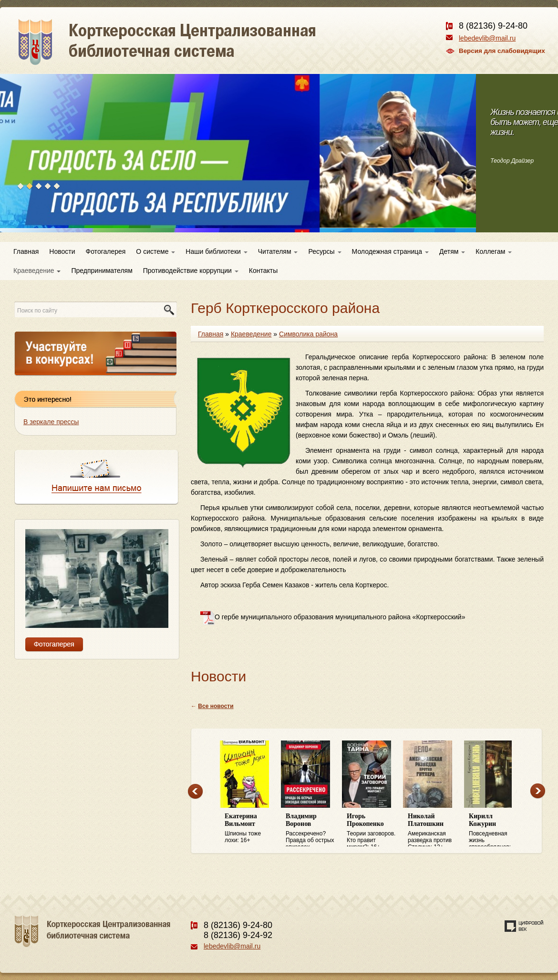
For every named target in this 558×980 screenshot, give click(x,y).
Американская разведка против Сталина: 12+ (434, 830)
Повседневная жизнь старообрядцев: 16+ (495, 830)
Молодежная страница (390, 251)
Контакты (263, 271)
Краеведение (37, 271)
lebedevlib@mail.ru (487, 38)
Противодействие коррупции (191, 271)
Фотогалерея (106, 251)
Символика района (308, 334)
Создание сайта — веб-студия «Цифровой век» (524, 926)
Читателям (278, 251)
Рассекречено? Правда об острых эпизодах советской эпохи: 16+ (311, 830)
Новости (62, 251)
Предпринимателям (102, 271)
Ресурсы (325, 251)
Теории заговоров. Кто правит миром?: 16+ (372, 830)
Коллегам (494, 251)
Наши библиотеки (216, 251)
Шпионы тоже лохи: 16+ (250, 828)
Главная (26, 251)
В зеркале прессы (51, 422)
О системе (155, 251)
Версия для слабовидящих (502, 51)
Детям (452, 251)
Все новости (216, 706)
